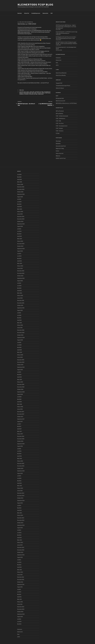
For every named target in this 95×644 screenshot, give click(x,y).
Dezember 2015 (21, 463)
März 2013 (20, 540)
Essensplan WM (39, 92)
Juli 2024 (19, 229)
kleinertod (30, 22)
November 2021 (21, 303)
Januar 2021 (20, 328)
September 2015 (21, 471)
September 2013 (21, 525)
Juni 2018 (19, 397)
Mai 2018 (19, 399)
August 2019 (20, 370)
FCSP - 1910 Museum (61, 118)
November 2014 (21, 496)
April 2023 (19, 261)
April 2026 (19, 179)
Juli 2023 (19, 254)
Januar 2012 (20, 575)
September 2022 (21, 278)
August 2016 (20, 446)
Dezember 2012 (21, 547)
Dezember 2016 (21, 436)
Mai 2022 (19, 288)
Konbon (57, 151)
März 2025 (20, 209)
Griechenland (27, 93)
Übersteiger (58, 141)
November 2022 (21, 273)
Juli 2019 (19, 372)
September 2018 (21, 392)
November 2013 (21, 520)
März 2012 (20, 570)
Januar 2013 (20, 545)
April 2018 (19, 402)
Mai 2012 (19, 565)
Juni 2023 (19, 256)
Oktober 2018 (20, 389)
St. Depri (58, 133)
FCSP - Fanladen (59, 128)
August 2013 (20, 528)
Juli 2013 (19, 530)
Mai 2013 (19, 535)
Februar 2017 (20, 434)
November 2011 (21, 580)
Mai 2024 (19, 234)
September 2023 (21, 249)
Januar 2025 (20, 214)
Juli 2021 (19, 313)
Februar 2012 (20, 572)
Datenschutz (45, 13)
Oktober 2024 (20, 221)
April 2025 (19, 207)
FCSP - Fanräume (60, 131)
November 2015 (21, 466)
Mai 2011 (19, 594)
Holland (34, 93)
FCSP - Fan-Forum (60, 123)
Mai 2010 (19, 624)
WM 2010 (22, 90)
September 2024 (21, 224)
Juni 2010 (19, 622)
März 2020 (20, 352)
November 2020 (21, 333)
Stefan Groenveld (60, 153)
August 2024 (20, 226)
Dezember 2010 (21, 607)
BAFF (57, 96)
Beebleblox (58, 143)
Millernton (58, 156)
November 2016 (21, 439)
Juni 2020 (19, 345)
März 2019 (20, 379)
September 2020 (21, 337)
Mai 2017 (19, 426)
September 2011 (21, 584)
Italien (39, 93)
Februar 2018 (20, 407)
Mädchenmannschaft (60, 101)
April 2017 (19, 429)
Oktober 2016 (20, 441)
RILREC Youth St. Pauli (61, 158)
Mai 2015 (19, 481)
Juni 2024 (19, 231)
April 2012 (19, 567)
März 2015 (20, 486)
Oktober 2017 (20, 417)
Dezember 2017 (21, 412)
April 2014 (19, 510)
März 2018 (20, 404)
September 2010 (21, 614)
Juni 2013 (19, 533)
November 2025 (21, 189)
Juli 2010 (19, 619)
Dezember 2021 (21, 300)
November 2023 (21, 244)
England (32, 92)
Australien (23, 92)
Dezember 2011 (21, 577)
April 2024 (19, 236)
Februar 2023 (20, 266)
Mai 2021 (19, 318)
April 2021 (19, 320)
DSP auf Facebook (60, 111)
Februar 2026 (20, 184)
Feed (57, 63)
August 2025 (20, 197)
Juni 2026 (19, 174)
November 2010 (21, 609)
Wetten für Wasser (60, 88)
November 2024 (21, 219)
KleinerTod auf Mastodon (61, 73)
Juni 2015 (19, 478)
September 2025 (21, 194)
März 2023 (20, 263)
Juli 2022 (19, 283)
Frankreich (47, 92)
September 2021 (21, 308)
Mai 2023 (19, 258)
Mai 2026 (19, 177)
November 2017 (21, 414)
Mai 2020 (19, 347)
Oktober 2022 (20, 276)
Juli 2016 (19, 449)
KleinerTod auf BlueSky (61, 75)
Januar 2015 (20, 491)
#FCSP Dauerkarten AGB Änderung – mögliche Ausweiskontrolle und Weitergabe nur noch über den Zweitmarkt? (66, 27)
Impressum (58, 58)
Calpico (43, 51)
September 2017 (21, 419)
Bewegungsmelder (60, 98)
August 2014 (20, 503)
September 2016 (21, 444)
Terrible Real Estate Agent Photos (63, 86)
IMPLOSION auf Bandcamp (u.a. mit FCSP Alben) (66, 103)
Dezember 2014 (21, 493)
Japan (43, 93)
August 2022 (20, 281)
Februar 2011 (20, 602)
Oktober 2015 (20, 468)
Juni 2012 (19, 562)
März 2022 (20, 293)
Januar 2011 (20, 604)
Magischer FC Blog (60, 148)
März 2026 (20, 182)
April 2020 (20, 350)
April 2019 (19, 377)
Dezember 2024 (21, 216)
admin (57, 65)
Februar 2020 (20, 355)
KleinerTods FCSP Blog (35, 5)
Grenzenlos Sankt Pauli (61, 146)
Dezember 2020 (21, 330)
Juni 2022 (19, 286)
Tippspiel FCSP (59, 83)
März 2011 (20, 599)
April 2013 (19, 538)
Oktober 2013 (20, 523)
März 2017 (20, 431)
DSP (52, 13)
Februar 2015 (20, 488)
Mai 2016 (19, 454)
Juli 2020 (19, 342)
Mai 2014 (19, 508)
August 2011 (20, 587)
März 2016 (20, 458)
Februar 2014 (20, 515)
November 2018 (21, 387)
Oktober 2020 (20, 335)
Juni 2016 (19, 451)
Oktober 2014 (20, 498)
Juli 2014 (19, 505)
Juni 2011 (19, 592)
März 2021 (20, 323)
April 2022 (19, 291)
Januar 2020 (20, 357)
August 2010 (20, 617)
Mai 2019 (19, 375)
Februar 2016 (20, 461)
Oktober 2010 (20, 612)
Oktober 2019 (20, 365)
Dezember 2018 (21, 384)
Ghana (21, 93)
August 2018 (20, 394)
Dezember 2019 (21, 360)
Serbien (22, 94)
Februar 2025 (20, 212)
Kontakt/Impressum (36, 13)
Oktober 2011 (20, 582)
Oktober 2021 (20, 305)
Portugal (48, 93)
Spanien (26, 94)
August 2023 (20, 251)
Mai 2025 (19, 204)
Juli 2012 (19, 560)
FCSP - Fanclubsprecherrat (62, 126)
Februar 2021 (20, 325)
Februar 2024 (20, 241)
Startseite (20, 13)
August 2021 (20, 310)
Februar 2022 (20, 295)
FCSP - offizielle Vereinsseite (62, 116)
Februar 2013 (20, 542)
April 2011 (19, 597)
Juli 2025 (19, 199)
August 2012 (20, 557)
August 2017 (20, 421)
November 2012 (21, 550)
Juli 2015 (19, 476)
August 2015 (20, 473)
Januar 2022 (20, 298)
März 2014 (20, 513)
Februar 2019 (20, 382)
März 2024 (20, 239)
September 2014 (21, 501)
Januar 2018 (20, 409)
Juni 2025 (19, 202)
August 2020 (20, 340)
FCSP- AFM (58, 121)
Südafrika (41, 94)
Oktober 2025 (20, 192)
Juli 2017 (19, 424)
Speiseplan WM (33, 94)
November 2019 (21, 362)
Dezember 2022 (21, 271)
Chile (28, 92)
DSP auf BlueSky (59, 114)
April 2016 (19, 456)
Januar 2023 (20, 268)
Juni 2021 (19, 315)
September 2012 (21, 555)
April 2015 (19, 483)
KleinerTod (27, 13)
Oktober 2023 (20, 246)
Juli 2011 (19, 589)
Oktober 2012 (20, 552)
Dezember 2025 (21, 187)
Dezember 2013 (21, 518)
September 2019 (21, 367)
